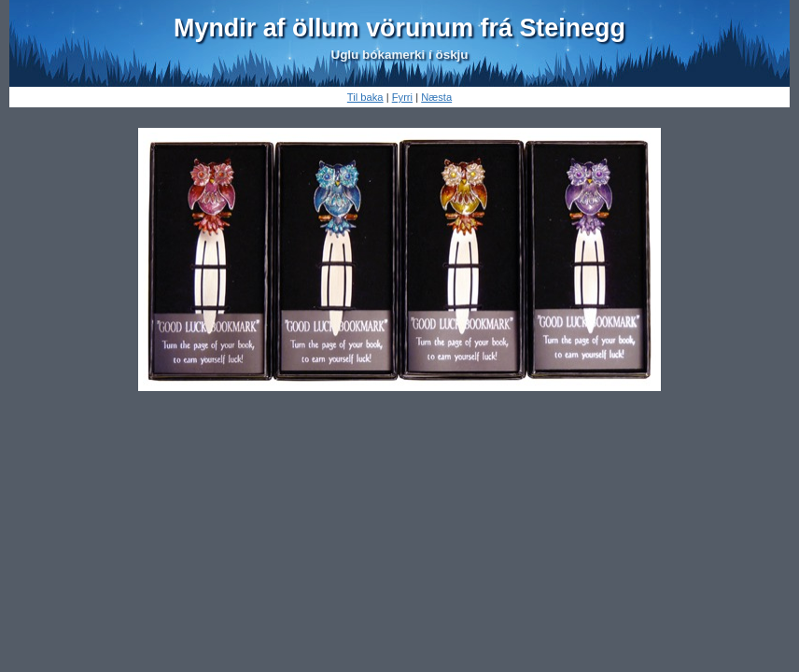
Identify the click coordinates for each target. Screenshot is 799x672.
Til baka (365, 97)
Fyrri (402, 97)
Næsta (436, 97)
